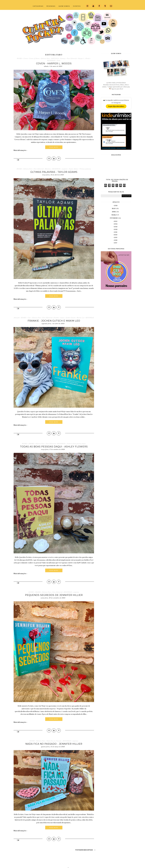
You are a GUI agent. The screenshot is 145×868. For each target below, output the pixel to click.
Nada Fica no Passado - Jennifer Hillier (54, 744)
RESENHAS (51, 6)
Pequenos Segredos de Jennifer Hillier (54, 595)
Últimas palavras (85, 169)
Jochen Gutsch (70, 318)
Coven (26, 58)
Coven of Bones (34, 58)
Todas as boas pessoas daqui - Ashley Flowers (54, 447)
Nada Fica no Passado (54, 741)
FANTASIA (55, 58)
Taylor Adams (74, 169)
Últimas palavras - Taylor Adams (54, 172)
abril (114, 212)
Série (59, 61)
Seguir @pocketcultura (116, 106)
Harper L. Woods (84, 58)
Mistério (48, 169)
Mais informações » (20, 150)
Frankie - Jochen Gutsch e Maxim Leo (54, 321)
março (114, 215)
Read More (54, 147)
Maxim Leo (81, 318)
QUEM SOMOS (64, 6)
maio (114, 209)
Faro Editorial (72, 58)
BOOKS (20, 58)
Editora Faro (45, 58)
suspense (65, 169)
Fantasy (63, 58)
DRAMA (31, 444)
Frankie (56, 318)
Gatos (62, 318)
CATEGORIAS (38, 6)
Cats (29, 318)
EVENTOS (77, 6)
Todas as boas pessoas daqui (76, 444)
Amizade (17, 318)
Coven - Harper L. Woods (54, 63)
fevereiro (114, 218)
